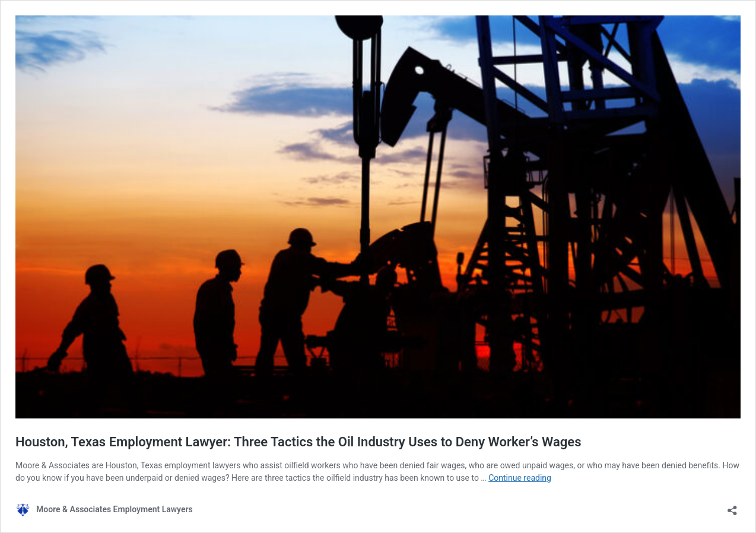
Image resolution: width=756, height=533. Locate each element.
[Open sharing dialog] (732, 507)
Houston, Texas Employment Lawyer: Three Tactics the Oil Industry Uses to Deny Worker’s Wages (298, 442)
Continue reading (520, 478)
